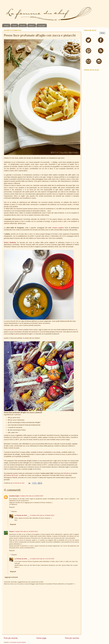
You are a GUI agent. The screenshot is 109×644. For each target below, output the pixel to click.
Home (6, 26)
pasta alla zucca (12, 330)
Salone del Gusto (12, 475)
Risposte (14, 511)
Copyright (42, 26)
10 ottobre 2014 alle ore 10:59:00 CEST (42, 515)
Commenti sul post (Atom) (18, 642)
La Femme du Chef (19, 483)
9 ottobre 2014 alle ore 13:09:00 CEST (32, 496)
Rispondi (12, 507)
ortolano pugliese (58, 228)
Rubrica (32, 26)
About (14, 26)
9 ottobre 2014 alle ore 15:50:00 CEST (26, 532)
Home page (41, 638)
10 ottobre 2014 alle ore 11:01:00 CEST (42, 559)
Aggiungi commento (11, 577)
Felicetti (66, 473)
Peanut (11, 532)
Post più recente (11, 638)
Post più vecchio (72, 638)
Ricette (23, 26)
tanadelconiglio (14, 496)
